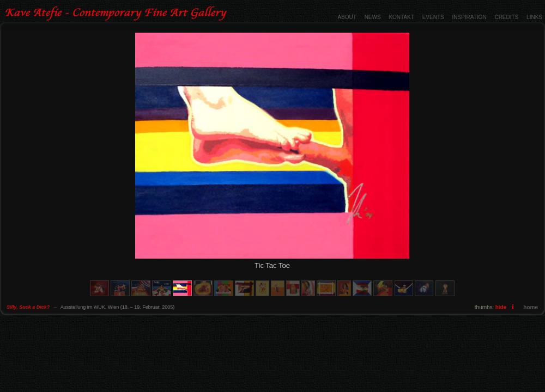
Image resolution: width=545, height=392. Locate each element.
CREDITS (506, 17)
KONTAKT (401, 17)
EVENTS (433, 17)
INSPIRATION (469, 17)
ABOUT (347, 17)
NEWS (373, 17)
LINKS (534, 17)
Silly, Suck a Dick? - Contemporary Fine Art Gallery (117, 14)
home (531, 307)
